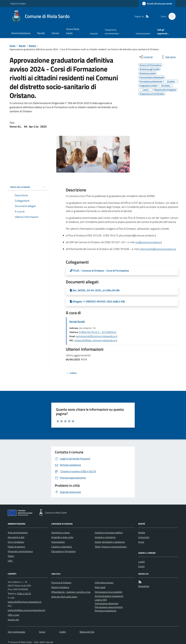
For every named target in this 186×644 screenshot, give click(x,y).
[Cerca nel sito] (171, 16)
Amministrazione (21, 33)
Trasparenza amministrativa (112, 32)
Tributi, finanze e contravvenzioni (111, 547)
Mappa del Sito (87, 632)
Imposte (94, 33)
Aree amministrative (18, 532)
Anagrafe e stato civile (62, 537)
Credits (62, 632)
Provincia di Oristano (61, 583)
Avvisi (141, 542)
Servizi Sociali (77, 321)
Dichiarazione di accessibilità (108, 592)
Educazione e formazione (63, 551)
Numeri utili (13, 620)
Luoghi (141, 562)
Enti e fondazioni (16, 542)
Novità (41, 33)
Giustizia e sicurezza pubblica (109, 532)
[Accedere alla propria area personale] (157, 4)
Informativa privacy (104, 583)
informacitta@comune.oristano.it (158, 249)
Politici (11, 556)
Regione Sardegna (18, 3)
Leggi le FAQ (101, 600)
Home (12, 46)
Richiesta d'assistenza (105, 611)
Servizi (55, 33)
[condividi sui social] (146, 57)
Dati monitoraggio (16, 632)
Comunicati (144, 537)
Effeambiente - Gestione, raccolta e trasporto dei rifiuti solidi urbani (71, 594)
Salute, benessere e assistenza (110, 542)
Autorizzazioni (58, 542)
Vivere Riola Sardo (73, 31)
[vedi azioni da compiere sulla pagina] (168, 57)
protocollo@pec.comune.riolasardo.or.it (96, 340)
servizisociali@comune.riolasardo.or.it (97, 336)
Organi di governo (16, 547)
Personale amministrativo (20, 551)
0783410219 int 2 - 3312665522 (98, 332)
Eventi (141, 566)
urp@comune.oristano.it (149, 242)
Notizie (32, 46)
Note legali (100, 587)
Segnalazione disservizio (107, 603)
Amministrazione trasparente (109, 596)
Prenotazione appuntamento (109, 607)
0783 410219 (24, 594)
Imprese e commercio (105, 537)
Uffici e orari (14, 615)
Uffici (10, 561)
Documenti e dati (16, 537)
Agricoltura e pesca (61, 532)
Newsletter (144, 586)
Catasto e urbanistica (62, 547)
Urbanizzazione (143, 33)
